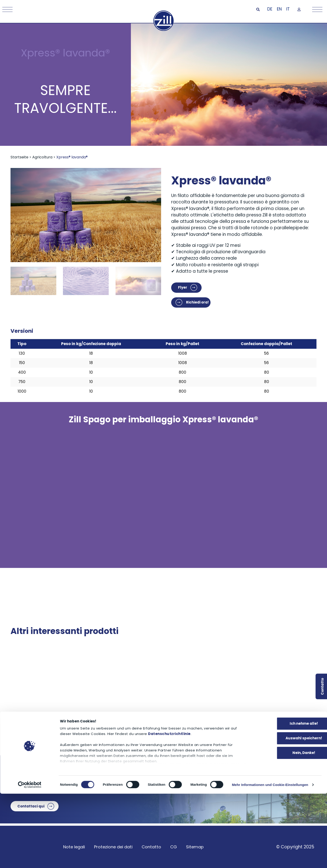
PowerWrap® (27, 730)
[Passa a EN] (279, 9)
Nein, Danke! (289, 827)
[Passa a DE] (270, 9)
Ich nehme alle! (289, 798)
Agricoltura (42, 157)
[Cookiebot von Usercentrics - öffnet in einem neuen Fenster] (30, 859)
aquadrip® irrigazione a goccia (251, 730)
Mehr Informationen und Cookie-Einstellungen (270, 859)
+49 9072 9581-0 (115, 783)
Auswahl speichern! (289, 813)
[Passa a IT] (288, 9)
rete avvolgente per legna (144, 730)
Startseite (19, 157)
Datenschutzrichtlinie (169, 808)
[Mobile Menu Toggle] (6, 9)
